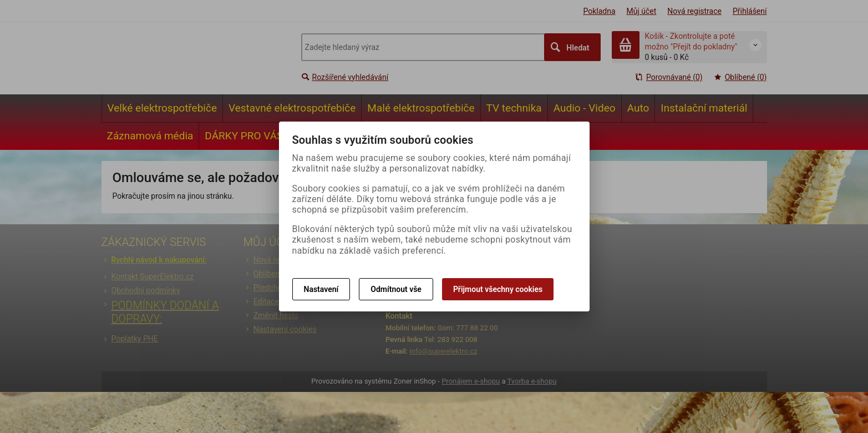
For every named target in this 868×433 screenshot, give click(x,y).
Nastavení (321, 289)
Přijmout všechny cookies (498, 289)
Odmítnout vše (396, 289)
